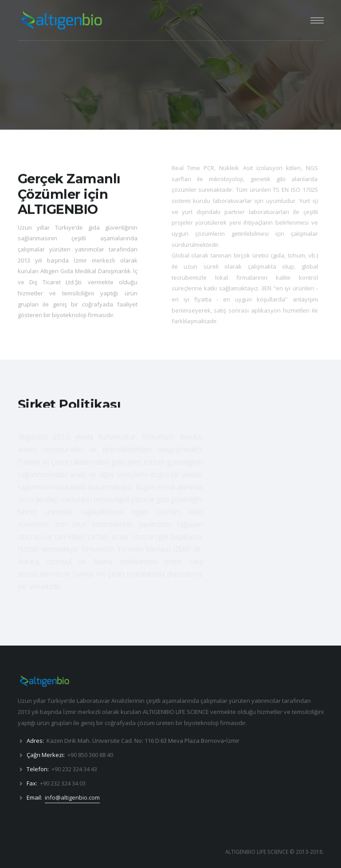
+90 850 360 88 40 (90, 755)
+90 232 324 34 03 (63, 783)
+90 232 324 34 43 (74, 769)
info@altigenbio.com (72, 797)
